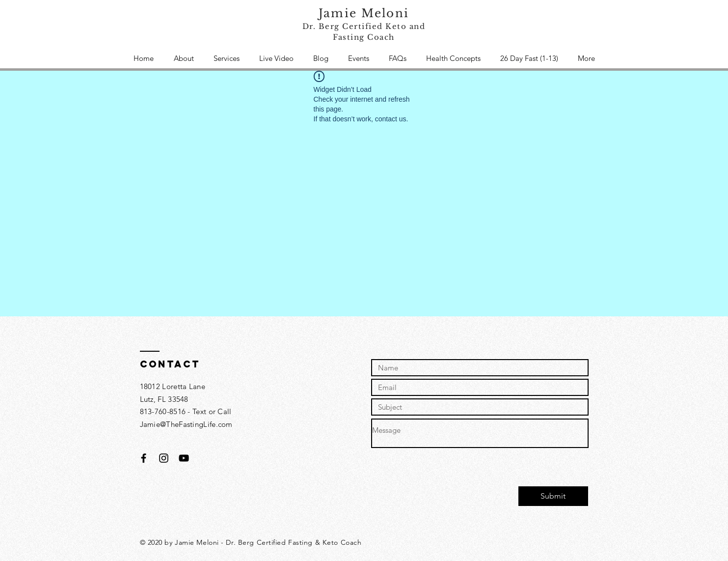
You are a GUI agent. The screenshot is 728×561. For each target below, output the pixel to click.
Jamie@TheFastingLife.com (186, 424)
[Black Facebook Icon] (144, 458)
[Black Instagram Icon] (164, 458)
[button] (227, 58)
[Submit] (553, 496)
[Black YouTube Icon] (184, 458)
